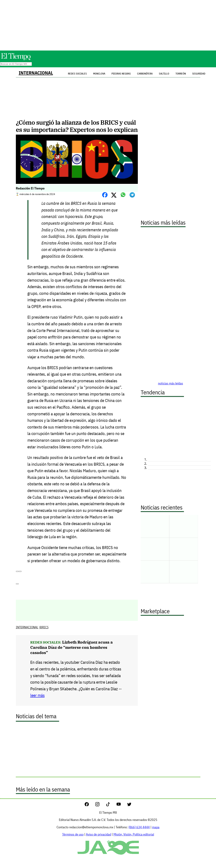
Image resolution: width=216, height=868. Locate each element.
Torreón (181, 74)
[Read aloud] (17, 571)
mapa (156, 827)
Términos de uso (73, 834)
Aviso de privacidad (99, 834)
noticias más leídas (171, 383)
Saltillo (164, 74)
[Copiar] (20, 571)
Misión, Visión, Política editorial (134, 834)
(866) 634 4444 (139, 827)
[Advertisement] (108, 25)
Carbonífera (145, 74)
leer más (37, 695)
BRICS (44, 627)
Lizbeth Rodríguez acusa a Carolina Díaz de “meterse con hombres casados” (72, 647)
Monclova (99, 74)
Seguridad (199, 74)
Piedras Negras (121, 74)
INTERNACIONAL (36, 73)
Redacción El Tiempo (30, 188)
